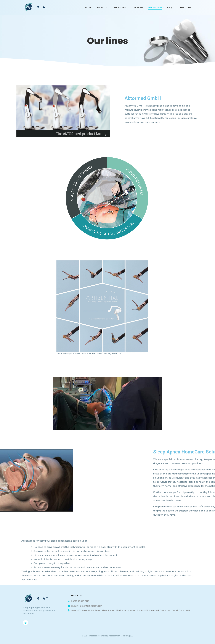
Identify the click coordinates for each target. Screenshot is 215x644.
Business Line (156, 7)
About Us (102, 7)
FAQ (169, 7)
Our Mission (120, 7)
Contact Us (184, 7)
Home (88, 7)
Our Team (137, 7)
